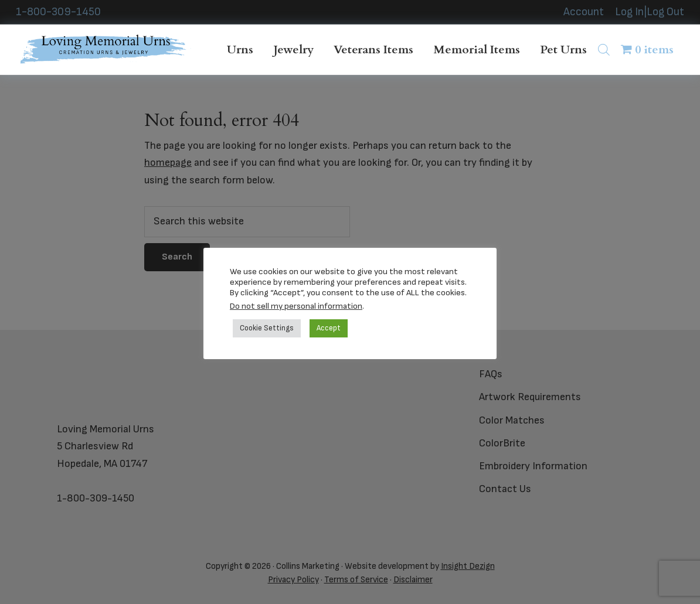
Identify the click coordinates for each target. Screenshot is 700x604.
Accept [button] (329, 328)
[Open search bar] (604, 50)
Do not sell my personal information (296, 306)
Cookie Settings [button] (267, 328)
